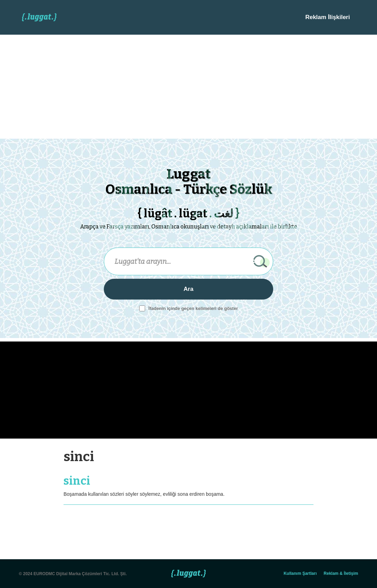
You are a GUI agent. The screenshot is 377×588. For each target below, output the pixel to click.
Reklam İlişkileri (328, 17)
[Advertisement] (188, 87)
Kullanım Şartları (300, 573)
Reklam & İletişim (341, 573)
